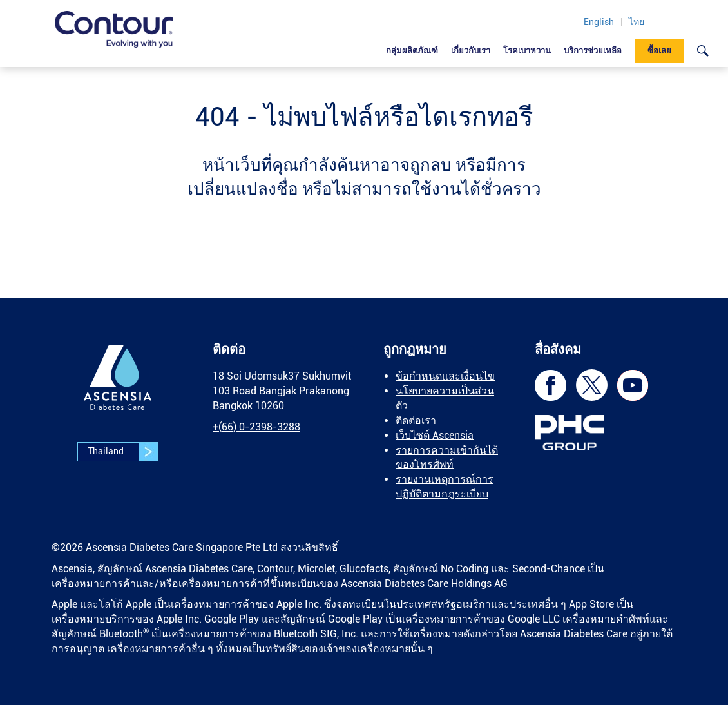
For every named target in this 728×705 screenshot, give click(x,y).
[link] (114, 29)
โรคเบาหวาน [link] (527, 51)
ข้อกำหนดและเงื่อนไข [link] (445, 376)
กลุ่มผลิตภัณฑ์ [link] (412, 51)
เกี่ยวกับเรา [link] (471, 51)
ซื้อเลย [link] (659, 51)
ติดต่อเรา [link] (416, 420)
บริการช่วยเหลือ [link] (593, 51)
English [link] (599, 22)
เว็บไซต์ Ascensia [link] (435, 435)
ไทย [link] (637, 22)
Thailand (122, 452)
